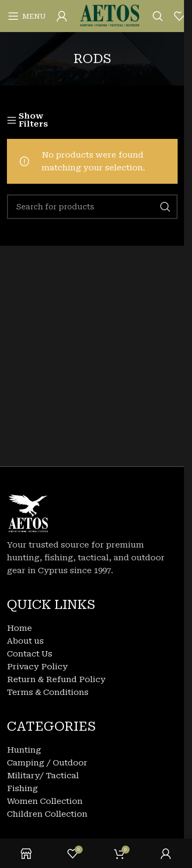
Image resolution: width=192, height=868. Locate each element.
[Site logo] (110, 15)
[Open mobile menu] (27, 16)
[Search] (158, 16)
